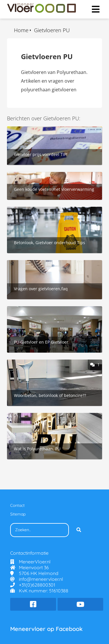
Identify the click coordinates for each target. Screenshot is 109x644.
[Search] (79, 530)
